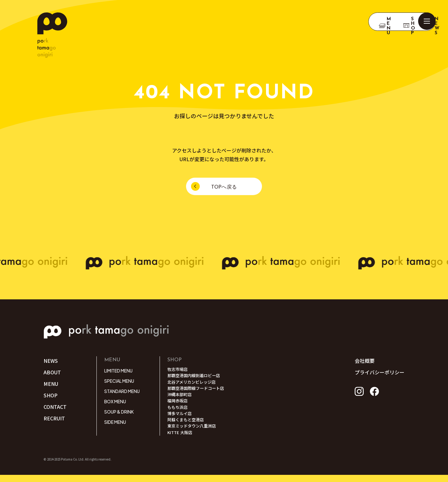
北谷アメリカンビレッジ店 (193, 384)
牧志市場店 (178, 370)
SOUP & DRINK (119, 412)
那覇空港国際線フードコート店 (198, 391)
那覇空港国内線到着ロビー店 (196, 377)
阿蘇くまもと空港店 (187, 425)
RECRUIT (54, 419)
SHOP (369, 22)
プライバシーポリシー (380, 372)
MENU (51, 384)
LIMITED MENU (118, 371)
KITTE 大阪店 (181, 439)
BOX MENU (115, 401)
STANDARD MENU (122, 391)
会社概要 (365, 361)
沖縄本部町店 (180, 397)
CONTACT (55, 408)
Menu (335, 22)
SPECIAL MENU (119, 381)
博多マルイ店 (180, 419)
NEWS (403, 22)
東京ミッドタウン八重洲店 (194, 432)
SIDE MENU (115, 422)
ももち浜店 (178, 411)
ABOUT (52, 372)
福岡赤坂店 (178, 405)
